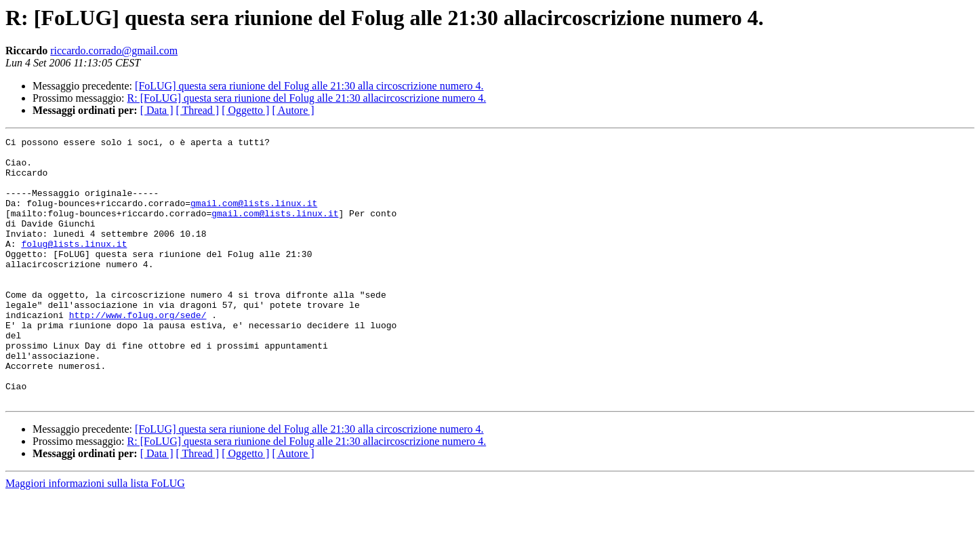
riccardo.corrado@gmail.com (114, 51)
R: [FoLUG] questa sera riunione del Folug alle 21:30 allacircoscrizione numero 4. (307, 98)
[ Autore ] (293, 110)
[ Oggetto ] (245, 110)
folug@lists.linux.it (74, 266)
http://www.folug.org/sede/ (138, 351)
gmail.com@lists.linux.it (254, 217)
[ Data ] (157, 110)
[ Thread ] (198, 110)
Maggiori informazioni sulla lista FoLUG (95, 536)
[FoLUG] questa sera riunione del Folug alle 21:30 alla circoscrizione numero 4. (309, 86)
